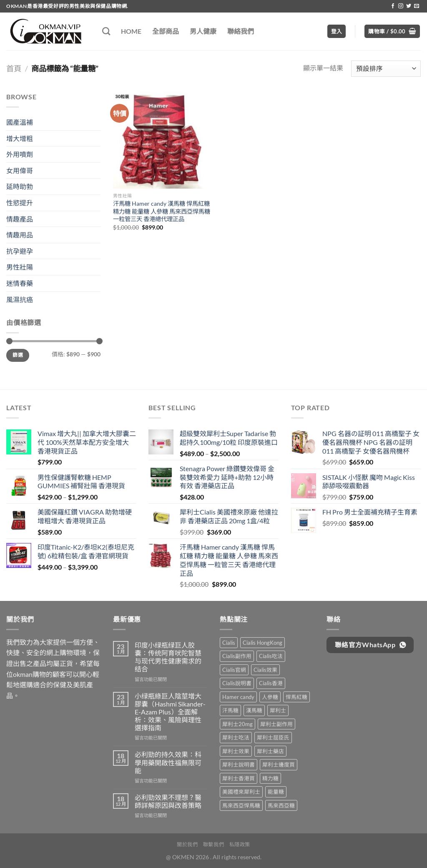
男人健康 (203, 31)
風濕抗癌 (20, 299)
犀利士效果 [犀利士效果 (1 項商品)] (236, 751)
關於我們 (187, 844)
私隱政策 (240, 844)
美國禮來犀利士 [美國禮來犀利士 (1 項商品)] (241, 792)
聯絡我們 (241, 31)
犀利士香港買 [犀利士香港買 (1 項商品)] (239, 778)
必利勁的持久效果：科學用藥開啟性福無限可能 (168, 762)
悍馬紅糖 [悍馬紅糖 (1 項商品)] (296, 697)
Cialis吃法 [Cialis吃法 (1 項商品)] (271, 656)
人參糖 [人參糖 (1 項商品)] (270, 697)
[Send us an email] (417, 6)
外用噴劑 (20, 154)
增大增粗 (20, 138)
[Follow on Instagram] (401, 6)
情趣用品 (20, 235)
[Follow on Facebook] (393, 6)
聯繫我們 (213, 844)
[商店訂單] (386, 69)
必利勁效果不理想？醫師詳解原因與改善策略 (168, 801)
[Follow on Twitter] (409, 6)
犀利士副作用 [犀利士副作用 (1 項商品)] (276, 724)
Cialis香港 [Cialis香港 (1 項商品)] (271, 683)
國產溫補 (20, 122)
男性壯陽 (20, 267)
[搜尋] (106, 31)
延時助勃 (20, 186)
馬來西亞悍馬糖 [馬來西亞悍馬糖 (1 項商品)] (241, 805)
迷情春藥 (20, 283)
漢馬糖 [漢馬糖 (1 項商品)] (254, 710)
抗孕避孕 (20, 251)
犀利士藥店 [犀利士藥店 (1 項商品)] (270, 751)
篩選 (18, 355)
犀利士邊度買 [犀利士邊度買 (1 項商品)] (279, 765)
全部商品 (166, 31)
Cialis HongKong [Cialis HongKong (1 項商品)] (262, 643)
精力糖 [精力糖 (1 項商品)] (270, 778)
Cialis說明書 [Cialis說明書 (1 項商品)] (237, 683)
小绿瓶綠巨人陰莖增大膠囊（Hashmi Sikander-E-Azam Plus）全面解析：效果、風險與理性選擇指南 (170, 712)
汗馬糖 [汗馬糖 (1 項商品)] (230, 710)
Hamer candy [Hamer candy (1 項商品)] (238, 697)
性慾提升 (20, 203)
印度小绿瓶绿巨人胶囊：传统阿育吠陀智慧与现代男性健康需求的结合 (168, 657)
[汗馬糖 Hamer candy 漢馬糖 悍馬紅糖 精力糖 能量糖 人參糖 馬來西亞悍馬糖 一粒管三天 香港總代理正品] (162, 140)
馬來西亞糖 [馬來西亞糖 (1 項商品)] (281, 805)
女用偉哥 (20, 170)
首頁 (14, 68)
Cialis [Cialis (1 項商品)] (229, 643)
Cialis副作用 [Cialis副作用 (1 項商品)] (237, 656)
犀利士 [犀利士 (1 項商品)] (278, 710)
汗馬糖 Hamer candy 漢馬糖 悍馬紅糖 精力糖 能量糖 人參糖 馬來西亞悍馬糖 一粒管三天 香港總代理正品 (162, 211)
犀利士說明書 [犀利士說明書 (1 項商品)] (239, 765)
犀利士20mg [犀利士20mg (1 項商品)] (237, 724)
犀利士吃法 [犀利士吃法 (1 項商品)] (236, 737)
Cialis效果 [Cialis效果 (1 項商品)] (265, 670)
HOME (131, 31)
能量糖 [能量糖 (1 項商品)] (276, 792)
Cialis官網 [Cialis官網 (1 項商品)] (234, 670)
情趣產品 (20, 219)
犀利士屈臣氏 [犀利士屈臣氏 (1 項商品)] (273, 737)
